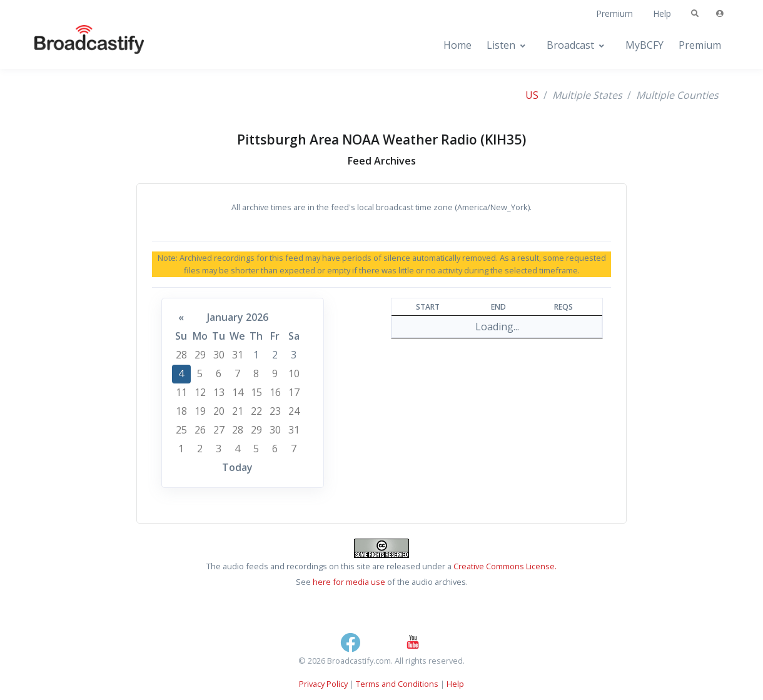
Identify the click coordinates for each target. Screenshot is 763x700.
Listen (501, 45)
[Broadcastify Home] (77, 45)
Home (457, 45)
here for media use (349, 582)
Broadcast (570, 45)
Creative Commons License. (505, 566)
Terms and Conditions (397, 684)
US (532, 95)
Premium (614, 13)
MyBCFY (644, 45)
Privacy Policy (323, 684)
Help (662, 13)
